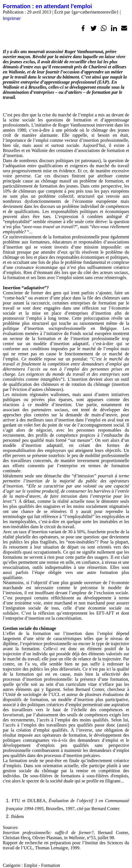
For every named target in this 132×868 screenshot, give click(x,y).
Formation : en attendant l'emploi (47, 6)
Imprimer (12, 19)
